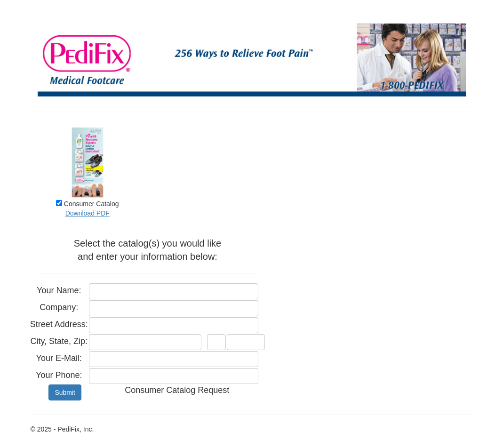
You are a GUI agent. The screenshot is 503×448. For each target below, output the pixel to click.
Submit (65, 392)
